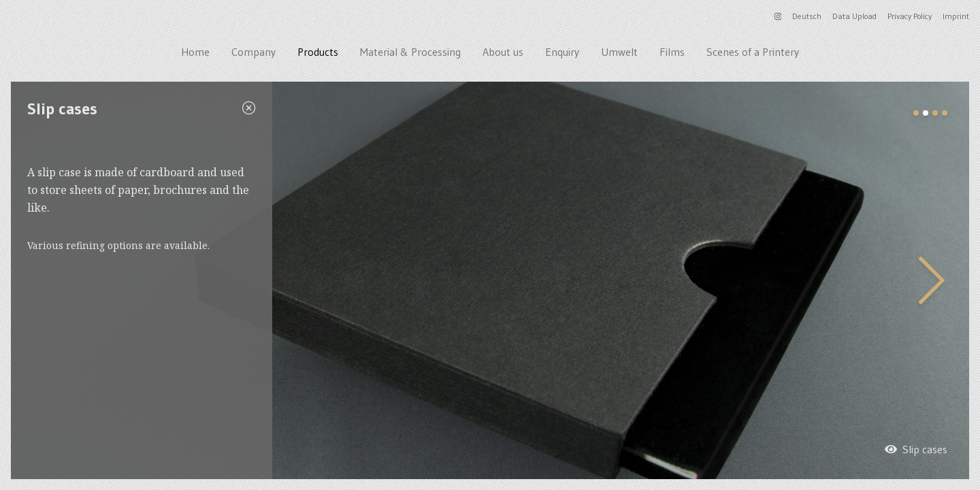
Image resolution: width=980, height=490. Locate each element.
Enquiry (562, 52)
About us (503, 52)
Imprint (956, 16)
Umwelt (619, 52)
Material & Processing (410, 52)
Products (318, 52)
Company (254, 52)
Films (672, 52)
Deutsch (807, 16)
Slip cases (925, 449)
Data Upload (854, 16)
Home (195, 52)
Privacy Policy (910, 16)
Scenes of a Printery (753, 52)
